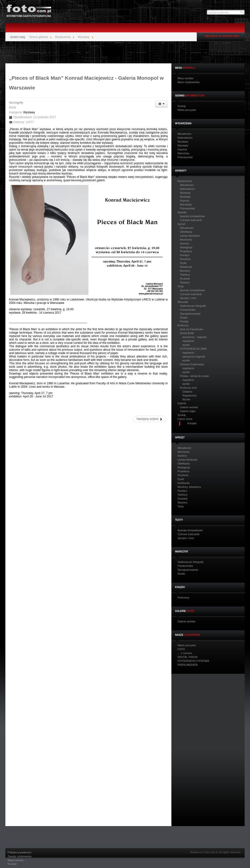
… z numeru (185, 653)
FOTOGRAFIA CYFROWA (193, 661)
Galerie (182, 403)
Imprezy (182, 149)
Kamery (185, 243)
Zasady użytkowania (20, 856)
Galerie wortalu (189, 407)
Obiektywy (186, 232)
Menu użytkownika (189, 82)
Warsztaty (183, 153)
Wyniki (186, 399)
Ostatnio (187, 392)
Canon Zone (185, 419)
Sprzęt (181, 224)
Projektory (186, 251)
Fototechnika (188, 310)
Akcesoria (186, 240)
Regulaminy (189, 395)
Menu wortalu (186, 78)
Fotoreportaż (185, 157)
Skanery (185, 282)
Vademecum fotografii (193, 306)
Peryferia (185, 259)
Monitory (185, 271)
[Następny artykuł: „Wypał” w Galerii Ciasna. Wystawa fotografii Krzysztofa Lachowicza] (150, 419)
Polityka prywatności (20, 853)
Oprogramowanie (190, 314)
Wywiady (183, 146)
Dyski (183, 263)
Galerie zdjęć (188, 411)
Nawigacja (186, 247)
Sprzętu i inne (188, 298)
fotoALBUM (187, 333)
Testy (181, 286)
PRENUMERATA (188, 665)
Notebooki (186, 267)
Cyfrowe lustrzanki (191, 220)
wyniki (186, 345)
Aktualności (184, 134)
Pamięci (185, 255)
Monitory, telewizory (189, 487)
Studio (184, 318)
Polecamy (183, 598)
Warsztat (183, 302)
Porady (184, 321)
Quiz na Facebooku (192, 329)
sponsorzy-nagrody (194, 357)
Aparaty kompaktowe (193, 216)
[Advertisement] (125, 52)
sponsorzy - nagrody (195, 337)
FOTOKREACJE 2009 (193, 349)
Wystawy (183, 142)
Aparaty (182, 212)
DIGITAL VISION (187, 657)
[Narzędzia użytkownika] (161, 104)
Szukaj (182, 106)
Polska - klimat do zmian (194, 376)
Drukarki (185, 279)
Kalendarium (185, 138)
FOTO (181, 649)
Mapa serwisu (16, 860)
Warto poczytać (187, 110)
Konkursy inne (188, 388)
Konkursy (183, 325)
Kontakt (12, 864)
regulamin (188, 341)
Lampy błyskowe (190, 236)
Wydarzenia (185, 181)
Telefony (185, 275)
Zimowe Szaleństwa (192, 364)
